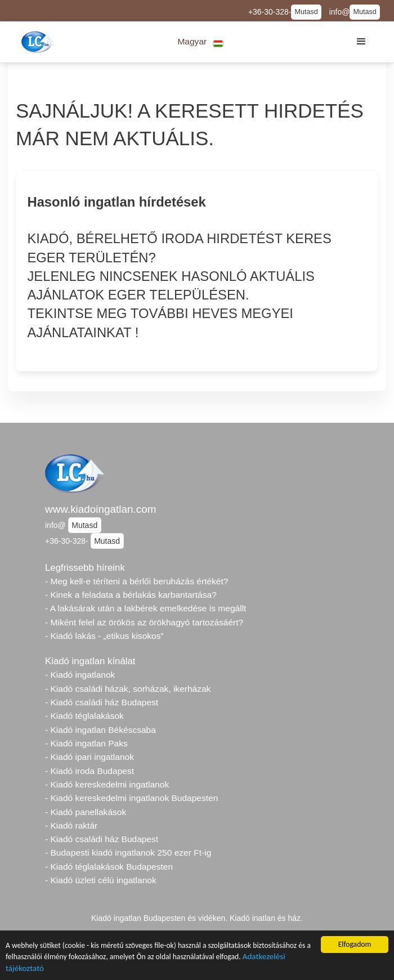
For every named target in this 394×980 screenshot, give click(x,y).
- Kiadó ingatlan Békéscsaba (100, 730)
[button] (201, 42)
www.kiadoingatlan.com (100, 509)
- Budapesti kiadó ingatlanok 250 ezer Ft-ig (128, 853)
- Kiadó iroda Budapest (89, 771)
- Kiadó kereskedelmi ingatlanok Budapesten (131, 798)
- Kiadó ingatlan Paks (86, 743)
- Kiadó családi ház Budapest (102, 702)
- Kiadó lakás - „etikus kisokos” (104, 636)
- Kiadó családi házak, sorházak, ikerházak (128, 689)
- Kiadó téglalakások (84, 716)
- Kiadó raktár (71, 825)
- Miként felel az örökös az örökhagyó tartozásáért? (144, 622)
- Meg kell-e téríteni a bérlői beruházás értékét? (136, 581)
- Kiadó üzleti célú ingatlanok (101, 880)
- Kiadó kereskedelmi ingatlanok (107, 784)
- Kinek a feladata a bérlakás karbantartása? (131, 595)
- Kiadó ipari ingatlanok (89, 757)
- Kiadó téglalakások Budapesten (109, 867)
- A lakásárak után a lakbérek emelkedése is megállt (145, 608)
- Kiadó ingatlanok (80, 675)
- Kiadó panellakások (86, 812)
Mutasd (306, 12)
